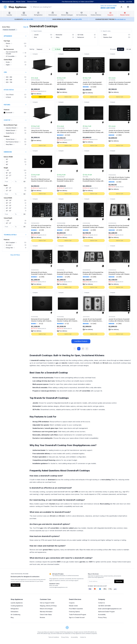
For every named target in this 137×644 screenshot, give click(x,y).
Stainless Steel (108, 37)
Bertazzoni (81, 37)
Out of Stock (10, 95)
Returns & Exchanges (46, 609)
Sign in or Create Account (77, 617)
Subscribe (119, 581)
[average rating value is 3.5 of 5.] (36, 324)
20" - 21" (9, 188)
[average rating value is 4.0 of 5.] (36, 230)
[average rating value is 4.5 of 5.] (114, 230)
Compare (35, 54)
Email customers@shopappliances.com (110, 609)
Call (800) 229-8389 (104, 606)
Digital (8, 65)
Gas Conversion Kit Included (12, 53)
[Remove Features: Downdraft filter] (16, 30)
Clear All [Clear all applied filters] (26, 27)
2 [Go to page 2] (83, 349)
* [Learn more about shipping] (94, 2)
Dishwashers (15, 612)
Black (105, 35)
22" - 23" (9, 191)
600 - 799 (9, 82)
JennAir (36, 35)
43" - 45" (9, 211)
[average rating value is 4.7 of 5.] (62, 324)
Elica (35, 37)
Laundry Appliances (17, 603)
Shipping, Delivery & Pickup (48, 606)
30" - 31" (9, 203)
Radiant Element (11, 130)
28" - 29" (9, 200)
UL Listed (9, 245)
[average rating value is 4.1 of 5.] (113, 135)
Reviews (42, 617)
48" (7, 165)
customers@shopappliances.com (58, 587)
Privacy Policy (102, 617)
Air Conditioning (15, 615)
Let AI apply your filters (71, 49)
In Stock (8, 97)
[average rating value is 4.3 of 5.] (62, 277)
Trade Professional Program (78, 615)
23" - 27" (9, 176)
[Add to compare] (31, 54)
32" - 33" (9, 206)
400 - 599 (9, 80)
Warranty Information (46, 612)
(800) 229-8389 (54, 585)
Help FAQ (122, 2)
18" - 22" (9, 173)
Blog (12, 617)
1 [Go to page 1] (79, 349)
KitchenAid (59, 35)
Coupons (72, 603)
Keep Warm (9, 144)
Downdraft (9, 113)
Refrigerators (15, 609)
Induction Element (11, 128)
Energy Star (9, 248)
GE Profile (80, 35)
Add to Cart (42, 97)
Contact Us (101, 603)
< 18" (7, 170)
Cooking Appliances (17, 606)
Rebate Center (21, 2)
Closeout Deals (32, 2)
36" (7, 162)
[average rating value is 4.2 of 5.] (88, 230)
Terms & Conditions (54, 637)
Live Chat (129, 2)
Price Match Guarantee (76, 609)
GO (24, 182)
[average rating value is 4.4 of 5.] (88, 87)
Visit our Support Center (47, 603)
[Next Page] (87, 349)
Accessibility (102, 615)
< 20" (8, 221)
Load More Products (81, 341)
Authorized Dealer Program (106, 612)
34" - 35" (9, 208)
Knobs (8, 62)
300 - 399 (9, 77)
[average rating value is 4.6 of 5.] (62, 135)
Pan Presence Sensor (12, 142)
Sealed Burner (10, 133)
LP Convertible (10, 56)
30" (7, 159)
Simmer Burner (10, 139)
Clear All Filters (15, 255)
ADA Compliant (10, 243)
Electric (8, 43)
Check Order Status (46, 615)
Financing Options (74, 612)
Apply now (16, 585)
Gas (7, 46)
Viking (58, 37)
